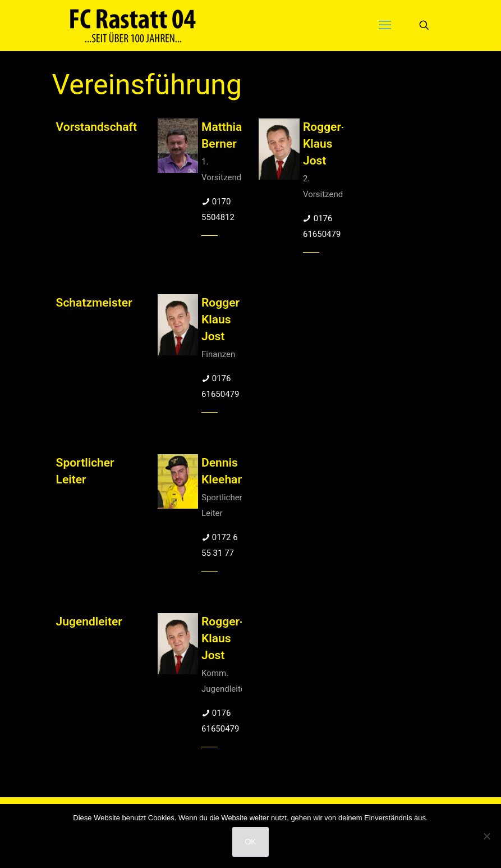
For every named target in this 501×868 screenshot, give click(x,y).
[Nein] (487, 836)
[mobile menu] (385, 25)
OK (250, 842)
